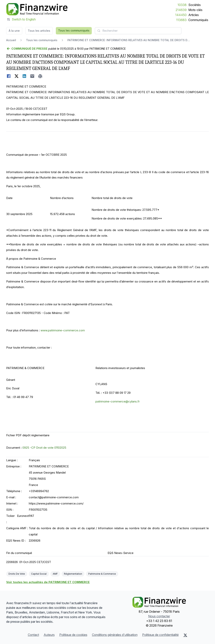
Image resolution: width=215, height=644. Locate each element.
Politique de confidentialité (160, 635)
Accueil (11, 40)
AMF (55, 574)
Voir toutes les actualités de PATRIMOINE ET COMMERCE (48, 582)
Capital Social (39, 574)
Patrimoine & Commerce (102, 574)
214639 (181, 10)
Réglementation (73, 574)
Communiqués (198, 20)
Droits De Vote (17, 574)
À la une (14, 31)
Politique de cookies (73, 635)
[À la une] (37, 9)
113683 (181, 20)
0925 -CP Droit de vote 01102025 (44, 448)
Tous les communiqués (74, 30)
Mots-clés (195, 10)
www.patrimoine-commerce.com (63, 330)
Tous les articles (39, 31)
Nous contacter (159, 616)
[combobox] (138, 31)
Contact (33, 635)
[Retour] (27, 49)
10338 (182, 5)
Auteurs (49, 635)
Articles (194, 15)
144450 (181, 15)
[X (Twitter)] (185, 635)
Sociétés (195, 5)
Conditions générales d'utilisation (115, 635)
